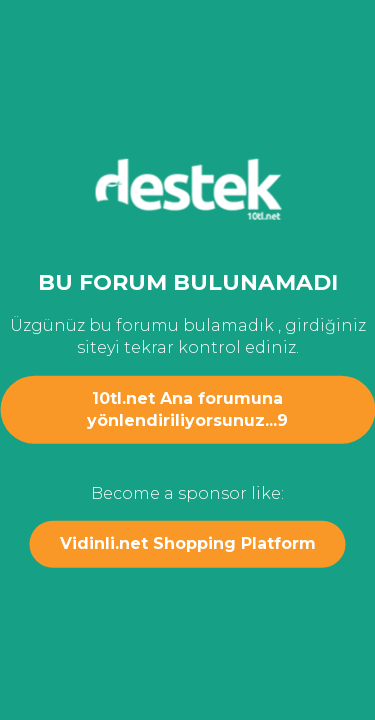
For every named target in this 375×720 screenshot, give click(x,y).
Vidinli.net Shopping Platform (188, 543)
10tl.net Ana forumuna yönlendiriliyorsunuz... (187, 408)
